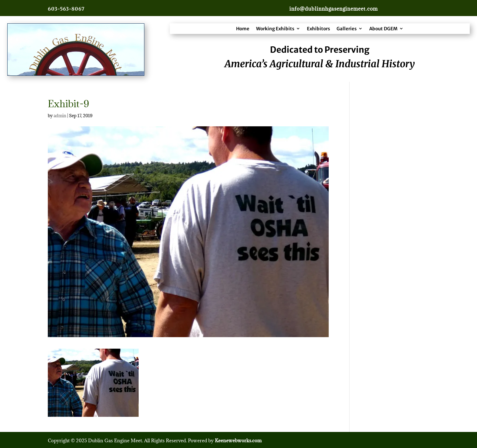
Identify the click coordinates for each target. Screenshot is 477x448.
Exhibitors (318, 29)
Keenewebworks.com (238, 440)
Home (243, 29)
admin (60, 116)
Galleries (347, 29)
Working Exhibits (275, 29)
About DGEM (383, 29)
